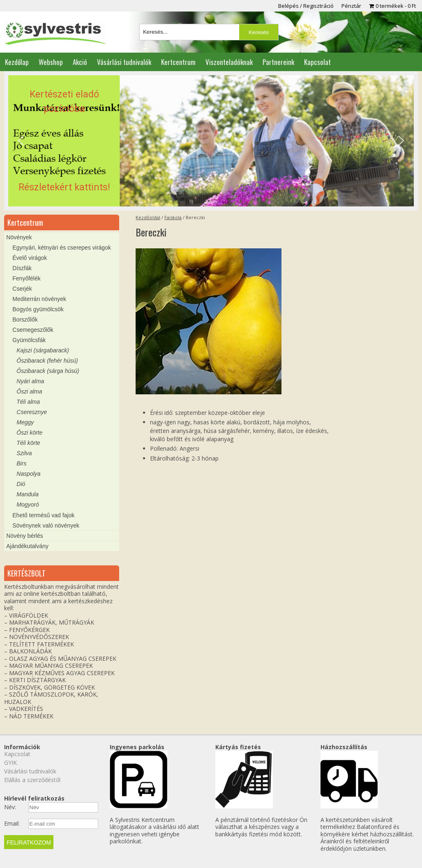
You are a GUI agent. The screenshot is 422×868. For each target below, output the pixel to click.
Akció (80, 62)
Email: (12, 824)
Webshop (51, 62)
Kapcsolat (317, 62)
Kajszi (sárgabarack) (43, 350)
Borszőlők (25, 319)
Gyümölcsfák (29, 340)
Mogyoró (28, 505)
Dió (21, 484)
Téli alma (28, 402)
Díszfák (22, 268)
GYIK (10, 763)
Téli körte (28, 443)
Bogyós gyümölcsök (38, 309)
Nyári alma (30, 381)
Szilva (24, 453)
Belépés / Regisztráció (306, 6)
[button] (211, 141)
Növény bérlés (25, 536)
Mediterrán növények (39, 299)
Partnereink (278, 62)
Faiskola (173, 217)
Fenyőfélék (26, 278)
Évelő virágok (30, 258)
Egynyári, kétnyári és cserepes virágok (62, 248)
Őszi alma (29, 391)
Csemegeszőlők (33, 330)
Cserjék (22, 289)
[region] (211, 141)
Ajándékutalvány (27, 546)
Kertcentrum (178, 62)
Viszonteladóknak (229, 62)
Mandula (28, 494)
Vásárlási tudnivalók (124, 62)
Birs (21, 463)
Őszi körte (29, 433)
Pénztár (351, 6)
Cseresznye (32, 412)
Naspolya (28, 474)
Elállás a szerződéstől (32, 780)
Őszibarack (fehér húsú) (47, 361)
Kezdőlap (17, 62)
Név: (10, 807)
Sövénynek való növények (46, 525)
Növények (19, 237)
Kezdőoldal (148, 217)
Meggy (25, 422)
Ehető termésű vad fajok (43, 515)
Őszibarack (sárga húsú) (48, 371)
